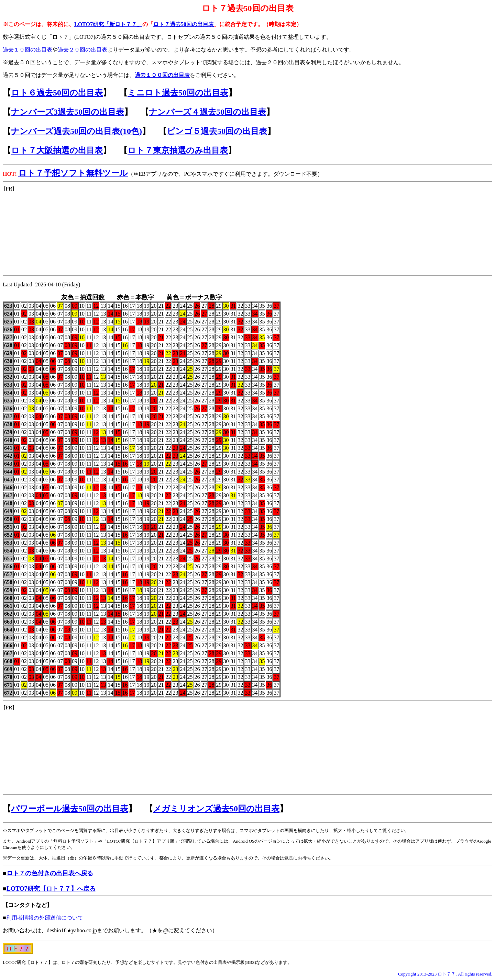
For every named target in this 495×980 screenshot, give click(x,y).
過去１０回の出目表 (27, 50)
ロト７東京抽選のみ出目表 (178, 150)
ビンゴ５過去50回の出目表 (217, 131)
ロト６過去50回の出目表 (57, 93)
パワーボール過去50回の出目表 (70, 809)
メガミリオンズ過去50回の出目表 (216, 809)
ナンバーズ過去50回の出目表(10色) (76, 131)
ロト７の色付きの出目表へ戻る (50, 873)
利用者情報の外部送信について (45, 918)
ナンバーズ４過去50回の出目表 (207, 112)
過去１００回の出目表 (162, 75)
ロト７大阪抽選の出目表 (57, 150)
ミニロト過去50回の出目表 (178, 93)
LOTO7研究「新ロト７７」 (108, 24)
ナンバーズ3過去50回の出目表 (68, 112)
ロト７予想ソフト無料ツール (73, 173)
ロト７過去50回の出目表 (184, 24)
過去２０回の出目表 (82, 50)
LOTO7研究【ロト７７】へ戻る (51, 889)
